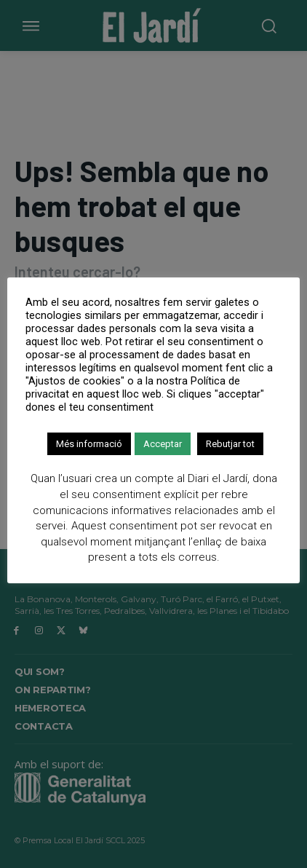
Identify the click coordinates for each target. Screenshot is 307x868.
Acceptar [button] (163, 444)
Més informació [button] (89, 444)
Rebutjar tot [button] (230, 444)
